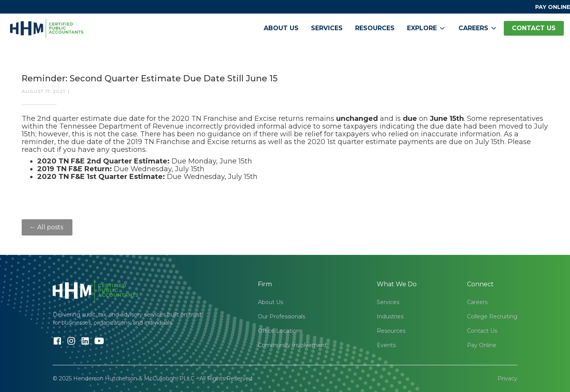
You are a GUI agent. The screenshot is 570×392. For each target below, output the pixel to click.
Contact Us (482, 331)
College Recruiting (492, 316)
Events (386, 345)
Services (327, 28)
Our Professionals (282, 316)
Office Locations (280, 331)
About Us (281, 28)
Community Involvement (292, 345)
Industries (390, 316)
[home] (47, 28)
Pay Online (482, 345)
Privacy (507, 378)
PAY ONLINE (553, 7)
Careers (477, 302)
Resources (375, 28)
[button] (427, 28)
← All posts (47, 227)
